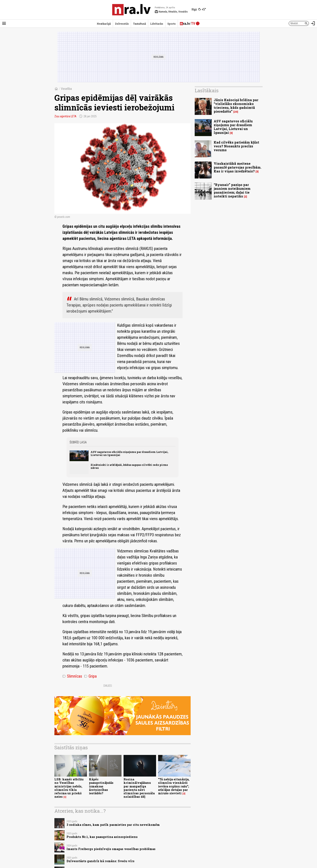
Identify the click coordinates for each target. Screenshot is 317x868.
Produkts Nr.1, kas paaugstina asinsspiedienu (102, 837)
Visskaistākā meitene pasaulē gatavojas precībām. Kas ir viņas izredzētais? (238, 167)
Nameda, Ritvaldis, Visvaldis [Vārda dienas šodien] (171, 12)
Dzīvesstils (122, 24)
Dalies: (108, 686)
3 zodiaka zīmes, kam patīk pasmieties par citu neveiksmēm (113, 825)
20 (236, 112)
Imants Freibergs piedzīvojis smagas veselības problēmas (111, 849)
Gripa (90, 676)
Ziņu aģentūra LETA (65, 116)
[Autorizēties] (313, 23)
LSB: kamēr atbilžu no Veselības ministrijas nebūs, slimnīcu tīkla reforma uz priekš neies (69, 788)
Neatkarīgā (104, 24)
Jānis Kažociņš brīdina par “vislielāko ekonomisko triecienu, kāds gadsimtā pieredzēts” (236, 106)
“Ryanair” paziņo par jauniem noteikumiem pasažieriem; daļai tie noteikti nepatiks (232, 190)
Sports (172, 24)
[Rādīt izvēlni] (4, 23)
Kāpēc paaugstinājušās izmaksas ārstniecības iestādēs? (101, 786)
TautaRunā (139, 24)
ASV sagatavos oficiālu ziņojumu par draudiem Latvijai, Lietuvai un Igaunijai (129, 453)
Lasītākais (207, 90)
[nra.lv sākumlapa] (131, 10)
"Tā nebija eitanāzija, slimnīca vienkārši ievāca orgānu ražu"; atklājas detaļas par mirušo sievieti (174, 786)
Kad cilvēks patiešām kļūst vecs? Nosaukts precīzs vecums (236, 146)
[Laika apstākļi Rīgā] (199, 10)
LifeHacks (157, 24)
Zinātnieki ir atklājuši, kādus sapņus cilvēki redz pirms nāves (129, 466)
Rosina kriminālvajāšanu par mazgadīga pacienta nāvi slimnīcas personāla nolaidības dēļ (139, 788)
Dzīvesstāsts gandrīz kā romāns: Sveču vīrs (100, 861)
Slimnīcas (72, 676)
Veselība (66, 89)
